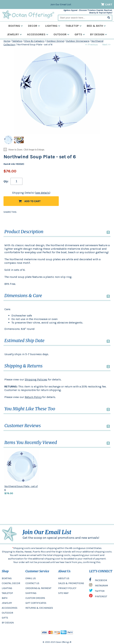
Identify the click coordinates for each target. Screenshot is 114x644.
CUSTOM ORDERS (35, 598)
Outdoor (61, 34)
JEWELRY (7, 603)
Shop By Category (34, 41)
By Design (99, 34)
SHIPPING (31, 593)
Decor (34, 26)
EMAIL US (31, 578)
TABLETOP (7, 593)
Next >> (106, 45)
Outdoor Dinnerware (78, 41)
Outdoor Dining (55, 41)
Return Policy (33, 397)
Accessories (38, 34)
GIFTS (5, 618)
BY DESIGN (8, 623)
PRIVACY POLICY (67, 588)
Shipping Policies (36, 379)
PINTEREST (98, 597)
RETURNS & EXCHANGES (39, 608)
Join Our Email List (61, 4)
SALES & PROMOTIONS (71, 583)
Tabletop (73, 26)
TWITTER (97, 591)
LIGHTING (7, 588)
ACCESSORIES (10, 608)
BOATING (7, 578)
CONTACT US (32, 583)
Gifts (80, 34)
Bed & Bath (96, 26)
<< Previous (91, 45)
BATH (5, 598)
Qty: (6, 181)
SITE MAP (63, 593)
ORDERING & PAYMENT (38, 588)
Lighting (53, 26)
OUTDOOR (7, 613)
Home (7, 41)
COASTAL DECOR (11, 583)
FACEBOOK (98, 580)
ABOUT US (64, 578)
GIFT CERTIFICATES (36, 603)
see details (43, 193)
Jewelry (14, 34)
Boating (16, 26)
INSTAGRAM (98, 586)
